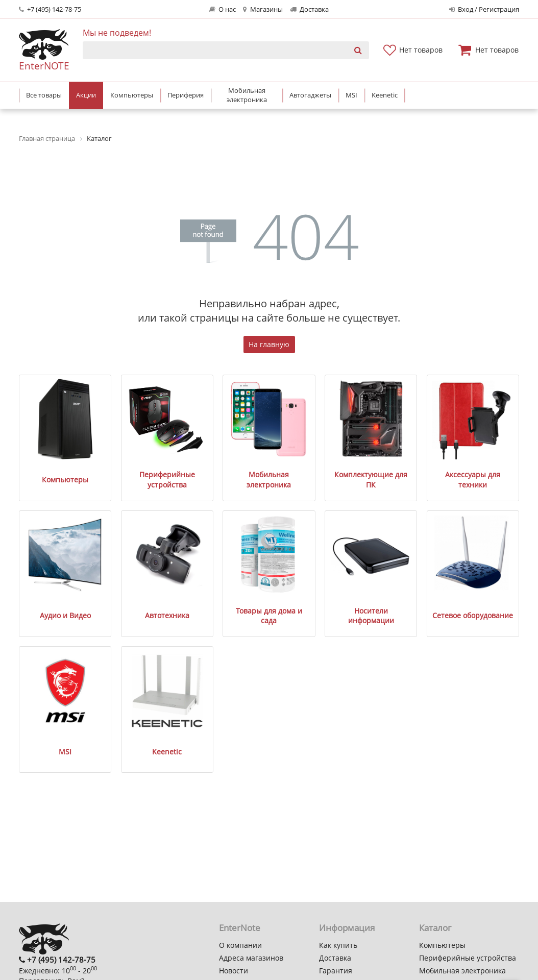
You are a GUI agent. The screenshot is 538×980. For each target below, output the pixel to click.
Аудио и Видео (65, 615)
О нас (223, 9)
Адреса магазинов (251, 958)
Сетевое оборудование (473, 615)
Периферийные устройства (167, 480)
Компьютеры (65, 480)
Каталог (435, 928)
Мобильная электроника (269, 480)
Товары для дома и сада (269, 616)
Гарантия (336, 971)
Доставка (309, 9)
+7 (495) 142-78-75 (50, 9)
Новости (234, 971)
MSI (65, 752)
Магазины (263, 9)
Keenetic (167, 752)
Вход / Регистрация (484, 9)
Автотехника (167, 615)
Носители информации (371, 616)
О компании (240, 945)
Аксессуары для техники (473, 480)
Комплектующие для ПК (371, 480)
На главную (269, 344)
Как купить (338, 945)
